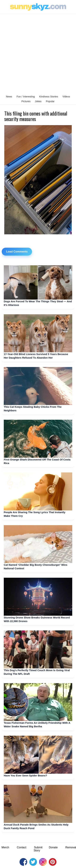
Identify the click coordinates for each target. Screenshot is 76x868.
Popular (50, 101)
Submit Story (38, 849)
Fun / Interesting (26, 97)
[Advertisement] (38, 54)
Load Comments (17, 252)
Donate (53, 847)
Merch (5, 847)
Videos (66, 97)
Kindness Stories (49, 97)
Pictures (26, 101)
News (9, 97)
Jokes (38, 101)
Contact (21, 847)
